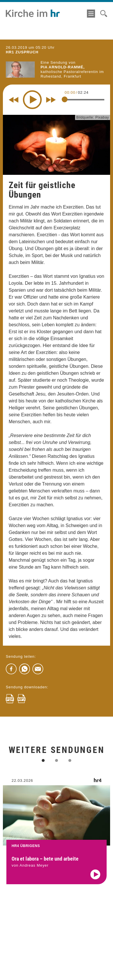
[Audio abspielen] (95, 880)
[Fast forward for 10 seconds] (51, 100)
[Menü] (91, 14)
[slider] (65, 100)
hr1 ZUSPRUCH (22, 52)
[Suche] (104, 14)
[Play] (32, 100)
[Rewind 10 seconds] (14, 100)
